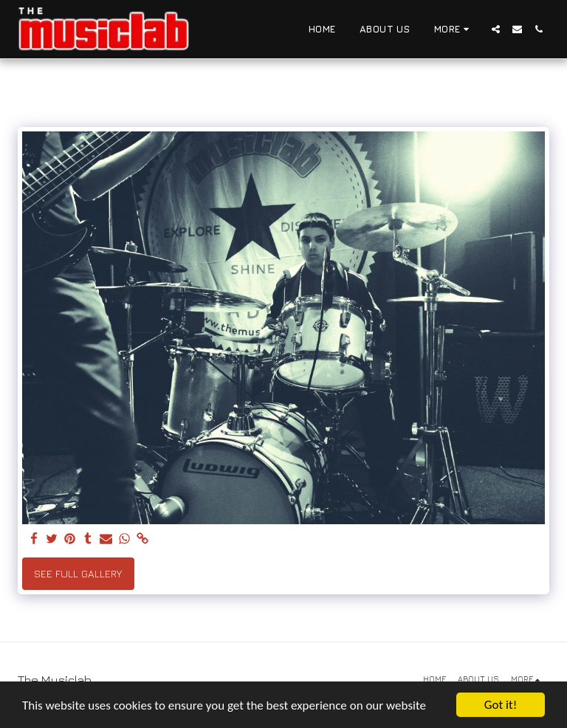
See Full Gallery (78, 573)
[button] (496, 29)
